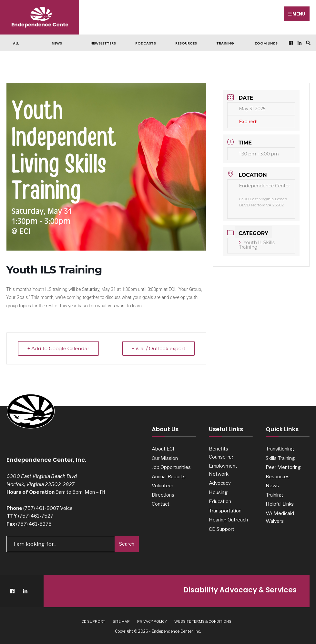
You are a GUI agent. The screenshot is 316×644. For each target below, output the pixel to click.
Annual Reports (169, 476)
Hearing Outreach (228, 520)
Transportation (225, 511)
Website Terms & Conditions (203, 621)
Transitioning (280, 449)
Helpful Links (280, 504)
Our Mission (165, 458)
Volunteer (163, 485)
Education (220, 501)
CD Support (222, 529)
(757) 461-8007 (41, 508)
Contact (161, 504)
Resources (186, 43)
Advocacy (220, 483)
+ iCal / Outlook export (158, 348)
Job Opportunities (171, 467)
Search (127, 544)
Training (225, 43)
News (57, 43)
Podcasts (146, 43)
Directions (163, 495)
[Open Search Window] (307, 43)
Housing (218, 492)
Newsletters (103, 43)
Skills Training (280, 458)
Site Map (121, 621)
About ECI (163, 449)
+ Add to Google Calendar (58, 348)
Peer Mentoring (283, 467)
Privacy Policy (152, 621)
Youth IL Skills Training (257, 245)
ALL (16, 43)
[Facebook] (290, 43)
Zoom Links (266, 43)
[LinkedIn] (299, 43)
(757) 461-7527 (36, 516)
